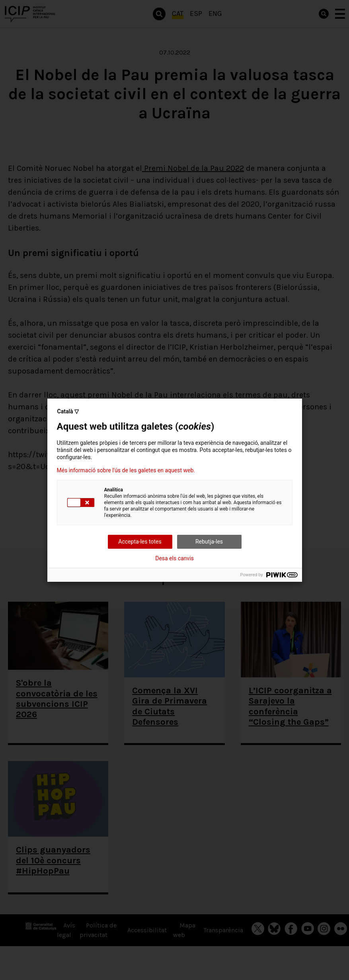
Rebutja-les (209, 542)
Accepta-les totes (140, 542)
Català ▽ (68, 411)
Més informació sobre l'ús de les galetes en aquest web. (126, 470)
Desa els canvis (174, 558)
